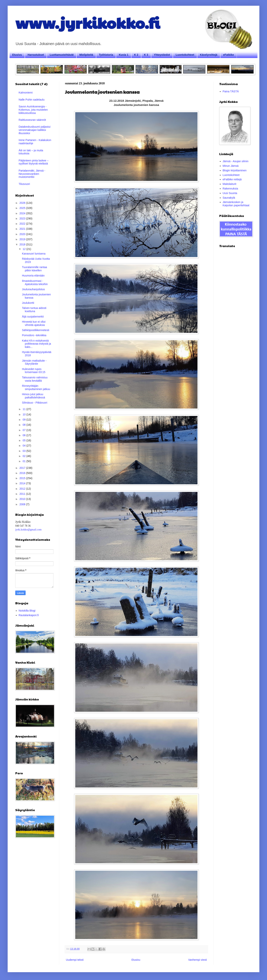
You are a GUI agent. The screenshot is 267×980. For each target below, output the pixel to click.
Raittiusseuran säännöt (32, 120)
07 (24, 430)
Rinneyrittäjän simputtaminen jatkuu (36, 387)
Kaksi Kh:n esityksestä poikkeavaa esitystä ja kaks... (36, 344)
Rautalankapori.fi (29, 615)
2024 (23, 213)
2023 (23, 218)
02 (24, 456)
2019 (23, 239)
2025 (23, 208)
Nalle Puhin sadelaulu (32, 100)
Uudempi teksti (75, 960)
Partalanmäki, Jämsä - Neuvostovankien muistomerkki (32, 174)
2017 (23, 468)
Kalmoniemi (26, 93)
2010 (23, 499)
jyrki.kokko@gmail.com (28, 530)
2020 (23, 234)
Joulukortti (28, 303)
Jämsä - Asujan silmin (236, 161)
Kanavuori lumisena (34, 254)
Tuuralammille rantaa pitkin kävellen (34, 269)
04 (24, 446)
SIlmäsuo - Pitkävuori (35, 403)
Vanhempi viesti (197, 960)
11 (24, 409)
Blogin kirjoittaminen (235, 170)
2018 (23, 244)
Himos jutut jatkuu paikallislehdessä (34, 396)
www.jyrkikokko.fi (88, 23)
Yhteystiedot (162, 55)
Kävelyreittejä (209, 55)
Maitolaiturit (230, 184)
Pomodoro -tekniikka (34, 335)
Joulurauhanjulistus (33, 289)
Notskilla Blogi (27, 611)
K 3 (146, 55)
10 (24, 414)
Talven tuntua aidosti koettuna (34, 310)
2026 (23, 203)
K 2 (136, 55)
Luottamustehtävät (62, 55)
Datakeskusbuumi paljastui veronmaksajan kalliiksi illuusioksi (35, 130)
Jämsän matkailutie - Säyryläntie (34, 362)
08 (24, 425)
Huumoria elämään (33, 276)
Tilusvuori (24, 184)
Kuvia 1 (124, 55)
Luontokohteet (185, 55)
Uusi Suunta (230, 193)
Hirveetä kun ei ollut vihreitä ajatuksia (34, 323)
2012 (23, 489)
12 (24, 249)
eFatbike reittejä (232, 179)
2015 (23, 478)
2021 (23, 229)
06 (24, 435)
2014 (23, 483)
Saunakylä (229, 198)
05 (24, 440)
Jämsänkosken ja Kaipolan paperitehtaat (236, 204)
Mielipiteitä (86, 55)
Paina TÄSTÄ (231, 91)
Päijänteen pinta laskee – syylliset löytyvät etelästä (34, 162)
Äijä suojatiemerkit (33, 317)
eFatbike (229, 55)
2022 (23, 224)
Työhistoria (106, 55)
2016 (23, 473)
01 (24, 461)
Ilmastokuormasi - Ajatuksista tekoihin (35, 282)
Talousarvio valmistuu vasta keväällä (35, 379)
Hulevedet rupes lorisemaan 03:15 (34, 371)
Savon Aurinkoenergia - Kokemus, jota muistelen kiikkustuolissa (33, 110)
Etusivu (17, 55)
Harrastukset (36, 55)
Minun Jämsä (231, 166)
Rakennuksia (230, 189)
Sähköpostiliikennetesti (36, 330)
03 (24, 451)
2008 (23, 504)
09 (24, 420)
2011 (23, 494)
